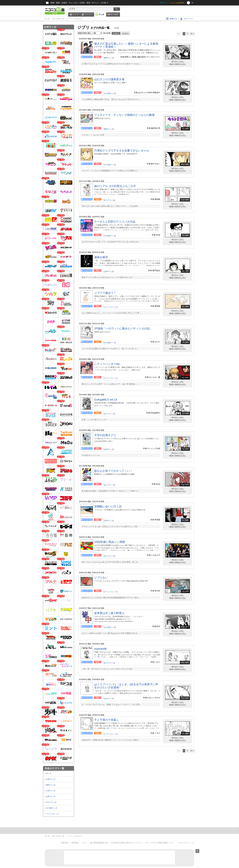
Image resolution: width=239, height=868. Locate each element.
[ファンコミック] (111, 307)
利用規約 (75, 843)
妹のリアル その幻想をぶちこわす (115, 186)
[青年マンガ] (109, 58)
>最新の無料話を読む (177, 64)
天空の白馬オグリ (105, 435)
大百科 (82, 3)
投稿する (173, 19)
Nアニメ (95, 3)
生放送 (64, 3)
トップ (75, 14)
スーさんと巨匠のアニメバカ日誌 (115, 222)
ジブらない (101, 578)
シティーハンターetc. (107, 364)
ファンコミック (53, 814)
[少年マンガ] (109, 271)
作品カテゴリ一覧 (54, 768)
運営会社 (65, 843)
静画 (58, 3)
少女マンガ (51, 791)
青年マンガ (51, 785)
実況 (88, 3)
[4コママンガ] (109, 200)
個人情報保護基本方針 (99, 843)
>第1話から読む (177, 62)
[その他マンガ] (110, 93)
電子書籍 (114, 14)
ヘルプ (84, 843)
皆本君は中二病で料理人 (109, 613)
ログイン (163, 3)
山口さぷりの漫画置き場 (109, 79)
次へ (192, 34)
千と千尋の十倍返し (107, 720)
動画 (53, 3)
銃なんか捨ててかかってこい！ (113, 471)
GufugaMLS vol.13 (106, 400)
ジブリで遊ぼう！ (105, 293)
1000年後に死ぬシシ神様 (110, 542)
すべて (49, 773)
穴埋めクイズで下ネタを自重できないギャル (122, 151)
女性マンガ (51, 796)
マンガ (101, 14)
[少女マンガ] (109, 699)
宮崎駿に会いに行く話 (108, 506)
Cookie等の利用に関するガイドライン (127, 843)
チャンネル (73, 3)
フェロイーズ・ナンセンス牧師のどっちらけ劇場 (124, 115)
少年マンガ (51, 779)
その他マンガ (52, 808)
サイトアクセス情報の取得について (160, 843)
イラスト (88, 14)
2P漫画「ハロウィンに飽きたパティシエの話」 (123, 329)
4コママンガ (51, 802)
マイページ (188, 19)
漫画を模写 (101, 257)
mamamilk (100, 649)
